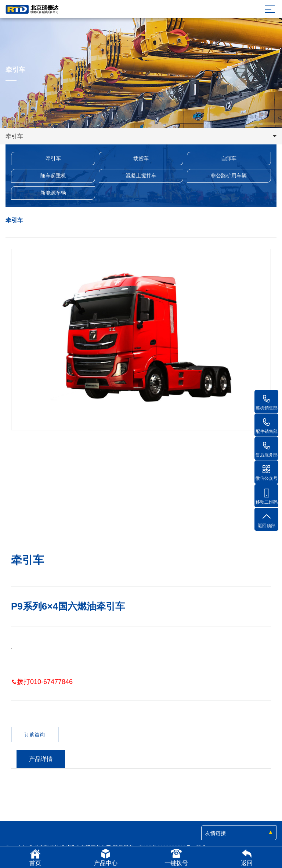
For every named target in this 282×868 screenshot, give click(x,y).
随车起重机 (53, 176)
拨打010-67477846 (42, 682)
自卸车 (229, 158)
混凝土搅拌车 (141, 176)
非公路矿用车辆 (229, 176)
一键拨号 (176, 857)
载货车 (141, 158)
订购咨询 (35, 735)
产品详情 (41, 759)
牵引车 (53, 158)
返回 (247, 857)
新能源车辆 (53, 193)
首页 (35, 857)
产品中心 (106, 857)
